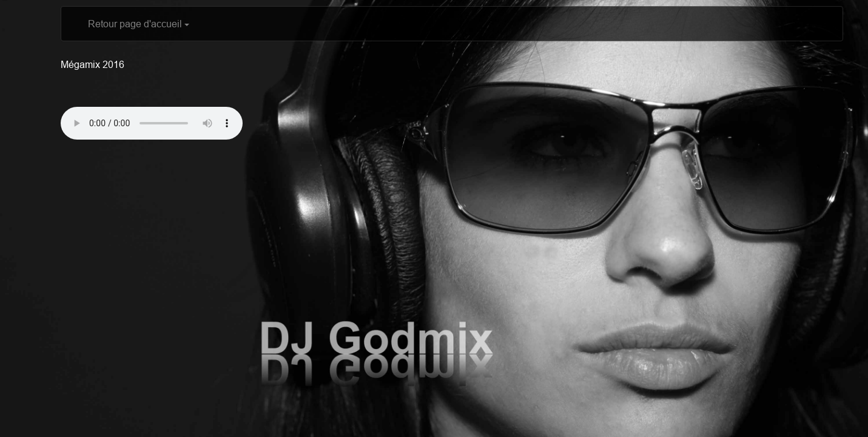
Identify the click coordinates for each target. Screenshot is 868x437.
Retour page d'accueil (139, 24)
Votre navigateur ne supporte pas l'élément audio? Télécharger (152, 123)
